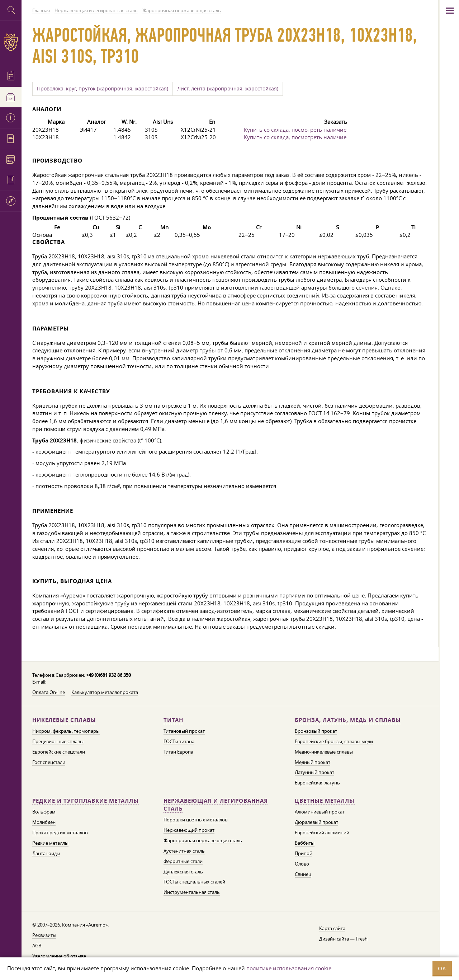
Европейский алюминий (322, 833)
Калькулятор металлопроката (105, 692)
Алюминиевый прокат (320, 812)
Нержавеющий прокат (189, 830)
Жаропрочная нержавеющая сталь (203, 840)
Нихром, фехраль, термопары (66, 731)
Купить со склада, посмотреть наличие (295, 130)
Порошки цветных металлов (195, 820)
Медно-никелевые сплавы (324, 752)
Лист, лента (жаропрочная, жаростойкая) (228, 89)
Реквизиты (44, 935)
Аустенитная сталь (184, 851)
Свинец (303, 874)
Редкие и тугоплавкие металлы (86, 801)
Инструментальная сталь (192, 892)
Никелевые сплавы (64, 720)
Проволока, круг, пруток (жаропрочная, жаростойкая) (103, 89)
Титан (173, 720)
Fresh (362, 939)
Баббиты (305, 843)
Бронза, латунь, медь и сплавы (348, 720)
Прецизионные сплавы (58, 741)
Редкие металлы (50, 843)
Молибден (44, 822)
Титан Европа (178, 752)
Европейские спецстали (59, 752)
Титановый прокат (184, 731)
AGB (37, 946)
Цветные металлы (325, 801)
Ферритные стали (183, 861)
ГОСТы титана (179, 741)
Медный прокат (313, 762)
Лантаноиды (46, 853)
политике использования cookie (289, 968)
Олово (302, 864)
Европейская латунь (317, 783)
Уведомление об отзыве (59, 956)
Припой (304, 853)
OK (442, 968)
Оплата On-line (49, 692)
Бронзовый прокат (316, 731)
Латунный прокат (314, 772)
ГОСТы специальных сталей (194, 882)
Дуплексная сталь (183, 872)
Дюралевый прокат (316, 822)
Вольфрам (44, 812)
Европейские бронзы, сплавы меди (334, 741)
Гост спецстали (49, 762)
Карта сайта (332, 928)
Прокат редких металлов (60, 833)
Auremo (11, 42)
